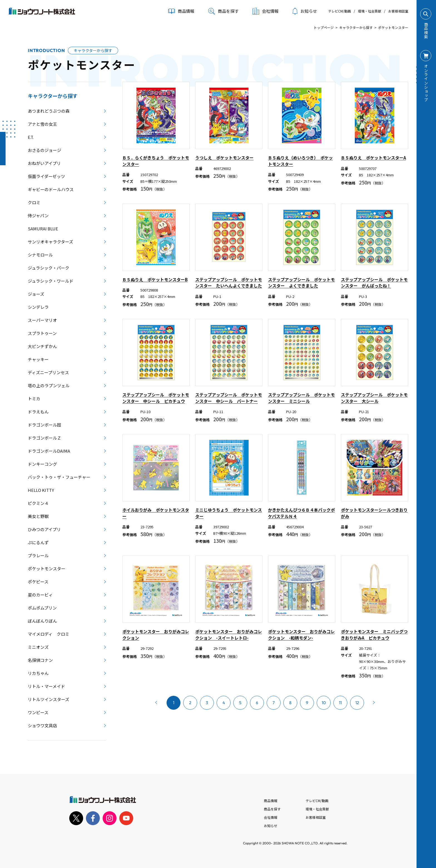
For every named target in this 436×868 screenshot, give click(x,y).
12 (357, 703)
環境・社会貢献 (370, 11)
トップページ (324, 27)
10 (324, 703)
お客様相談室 (398, 11)
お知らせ (305, 11)
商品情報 (271, 801)
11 (340, 703)
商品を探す (223, 11)
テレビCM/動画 (340, 11)
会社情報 (271, 817)
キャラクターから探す (356, 27)
